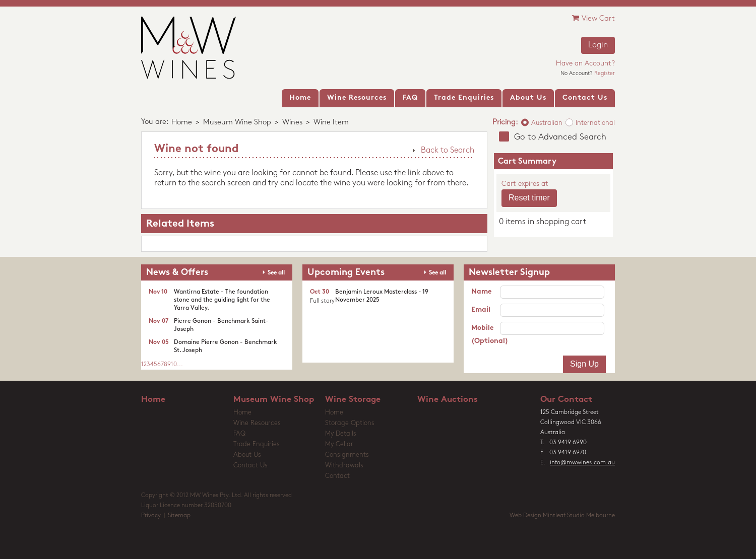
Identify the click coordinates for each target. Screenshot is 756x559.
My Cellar (339, 444)
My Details (341, 434)
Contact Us (250, 466)
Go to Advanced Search (560, 137)
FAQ (239, 434)
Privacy (151, 516)
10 (174, 365)
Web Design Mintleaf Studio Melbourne (562, 516)
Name (481, 292)
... (180, 365)
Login (598, 45)
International (595, 123)
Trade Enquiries (257, 444)
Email (481, 310)
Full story (322, 301)
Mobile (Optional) (486, 335)
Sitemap (179, 516)
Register (605, 74)
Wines (292, 123)
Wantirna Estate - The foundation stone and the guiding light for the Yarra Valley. (222, 300)
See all (276, 273)
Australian (547, 123)
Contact (337, 476)
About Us (247, 455)
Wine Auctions (448, 400)
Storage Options (350, 423)
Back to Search (448, 151)
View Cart (593, 18)
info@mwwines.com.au (582, 463)
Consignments (347, 455)
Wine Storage (353, 400)
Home (182, 123)
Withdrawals (344, 466)
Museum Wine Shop (237, 123)
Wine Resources (257, 423)
